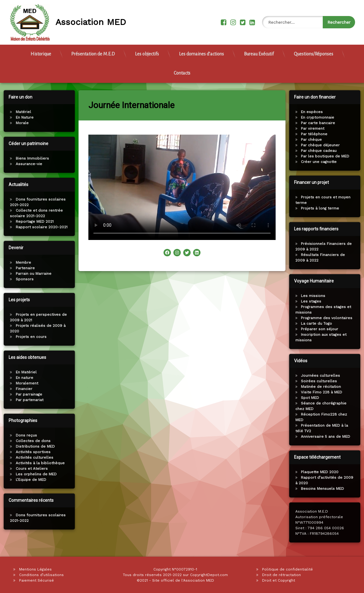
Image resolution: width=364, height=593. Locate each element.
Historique (41, 51)
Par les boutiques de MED (328, 156)
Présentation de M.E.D (93, 51)
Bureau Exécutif (259, 51)
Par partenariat (27, 400)
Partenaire (22, 268)
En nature (22, 378)
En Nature (22, 117)
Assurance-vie (26, 164)
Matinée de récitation (324, 387)
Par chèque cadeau (322, 151)
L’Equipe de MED (28, 480)
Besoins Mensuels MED (326, 489)
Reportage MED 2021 (32, 221)
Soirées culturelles (322, 381)
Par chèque (314, 140)
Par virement (316, 128)
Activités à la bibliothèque (37, 463)
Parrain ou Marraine (31, 274)
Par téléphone (317, 134)
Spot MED (313, 398)
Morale (19, 123)
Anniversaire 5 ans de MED (329, 437)
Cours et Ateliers (29, 469)
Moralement (24, 383)
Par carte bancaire (321, 123)
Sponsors (22, 279)
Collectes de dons (30, 441)
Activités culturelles (32, 457)
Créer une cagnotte (322, 162)
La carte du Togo (320, 323)
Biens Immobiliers (30, 158)
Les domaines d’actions (201, 51)
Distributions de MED (32, 446)
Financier (21, 389)
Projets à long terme (323, 208)
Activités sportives (30, 452)
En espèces (315, 112)
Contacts (182, 70)
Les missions (316, 296)
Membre (21, 262)
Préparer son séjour (323, 329)
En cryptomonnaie (321, 117)
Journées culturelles (324, 376)
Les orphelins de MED (33, 474)
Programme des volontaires (330, 318)
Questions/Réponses (313, 51)
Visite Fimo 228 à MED (325, 392)
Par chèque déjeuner (323, 145)
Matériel (21, 112)
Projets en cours (28, 337)
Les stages (314, 301)
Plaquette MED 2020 (323, 472)
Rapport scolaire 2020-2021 (39, 227)
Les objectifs (147, 51)
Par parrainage (26, 394)
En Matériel (23, 372)
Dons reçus (24, 435)
